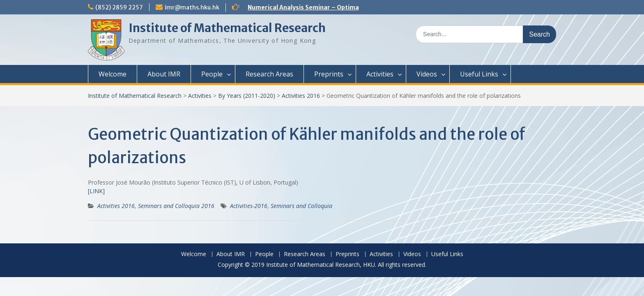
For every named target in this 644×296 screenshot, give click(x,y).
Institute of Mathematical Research (227, 28)
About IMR (164, 74)
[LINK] (96, 191)
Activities (380, 74)
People (212, 74)
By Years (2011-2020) (247, 96)
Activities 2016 (301, 96)
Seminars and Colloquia (301, 206)
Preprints (329, 74)
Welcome (113, 74)
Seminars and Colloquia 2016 (176, 206)
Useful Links (479, 74)
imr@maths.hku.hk (192, 7)
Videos (427, 74)
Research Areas (269, 74)
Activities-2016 (249, 206)
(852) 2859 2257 (119, 7)
